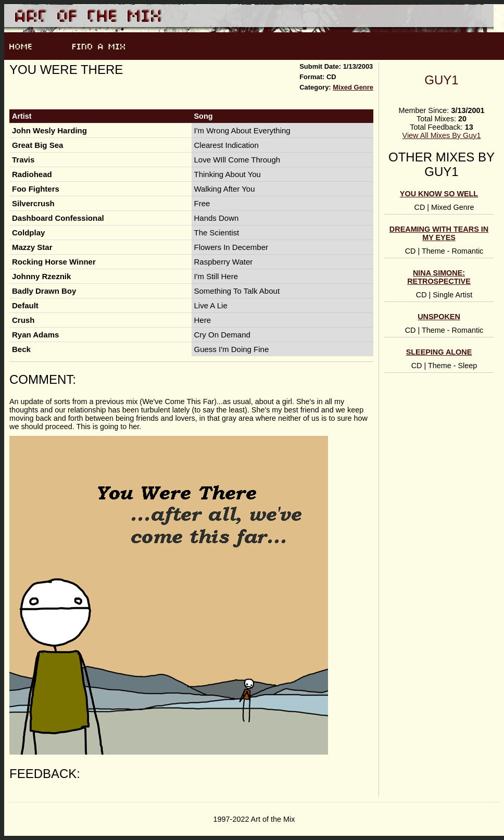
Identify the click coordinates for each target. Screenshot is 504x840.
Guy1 (441, 80)
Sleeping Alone (439, 352)
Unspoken (439, 317)
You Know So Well (439, 194)
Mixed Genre (353, 87)
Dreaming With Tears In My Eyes (439, 233)
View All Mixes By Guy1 (442, 135)
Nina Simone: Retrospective (439, 277)
